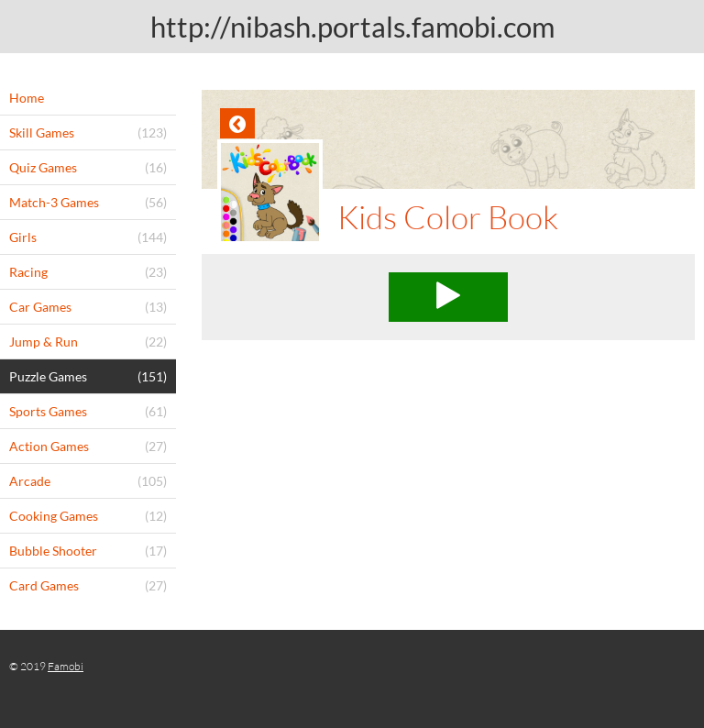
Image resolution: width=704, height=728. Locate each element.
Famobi (66, 666)
